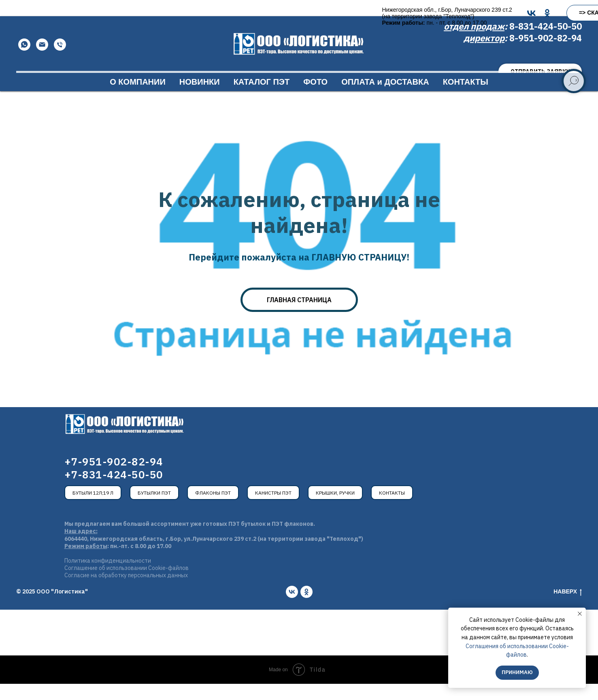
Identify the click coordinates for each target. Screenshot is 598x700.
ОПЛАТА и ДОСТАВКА (385, 98)
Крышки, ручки (335, 509)
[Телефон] (60, 61)
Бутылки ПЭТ (154, 509)
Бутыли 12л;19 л (93, 509)
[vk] (292, 608)
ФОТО (315, 98)
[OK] (296, 13)
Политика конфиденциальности (108, 577)
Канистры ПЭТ (273, 509)
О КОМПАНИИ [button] (138, 98)
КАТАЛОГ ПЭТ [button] (262, 98)
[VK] (280, 13)
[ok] (306, 608)
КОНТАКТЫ (466, 98)
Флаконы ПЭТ (213, 509)
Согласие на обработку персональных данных (126, 591)
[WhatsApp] (24, 61)
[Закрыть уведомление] (580, 614)
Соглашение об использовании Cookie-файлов (127, 584)
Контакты (392, 509)
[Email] (42, 61)
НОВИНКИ (200, 98)
